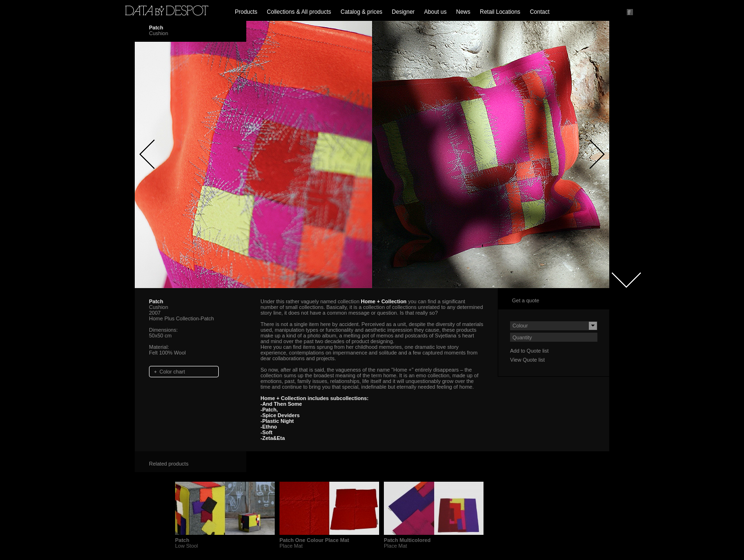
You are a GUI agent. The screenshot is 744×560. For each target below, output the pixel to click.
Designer (403, 12)
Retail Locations (500, 12)
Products (246, 12)
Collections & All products (299, 12)
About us (435, 12)
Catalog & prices (362, 12)
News (463, 12)
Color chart (172, 372)
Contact (540, 12)
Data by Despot (167, 10)
